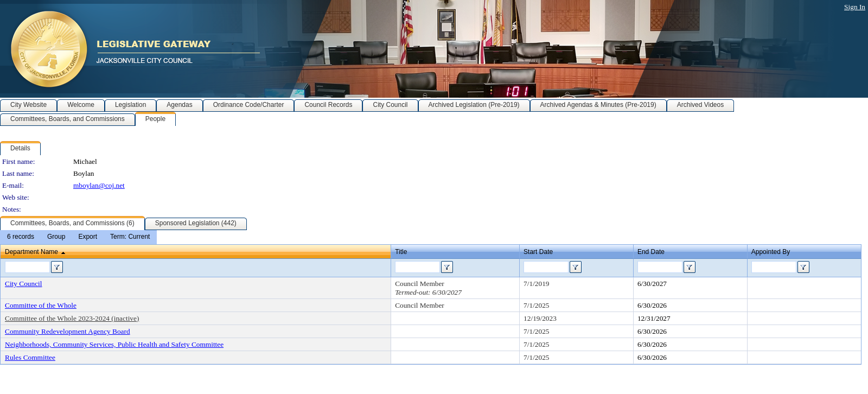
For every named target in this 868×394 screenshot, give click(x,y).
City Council (24, 284)
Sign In (855, 7)
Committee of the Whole (41, 305)
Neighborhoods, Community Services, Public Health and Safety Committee (114, 344)
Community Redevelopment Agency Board (68, 331)
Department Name (31, 252)
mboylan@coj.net (99, 185)
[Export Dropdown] (88, 237)
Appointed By (771, 252)
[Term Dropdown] (130, 237)
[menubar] (78, 237)
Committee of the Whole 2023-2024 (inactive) (72, 318)
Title (401, 252)
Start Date (538, 252)
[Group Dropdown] (56, 237)
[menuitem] (21, 237)
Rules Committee (30, 357)
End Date (651, 252)
